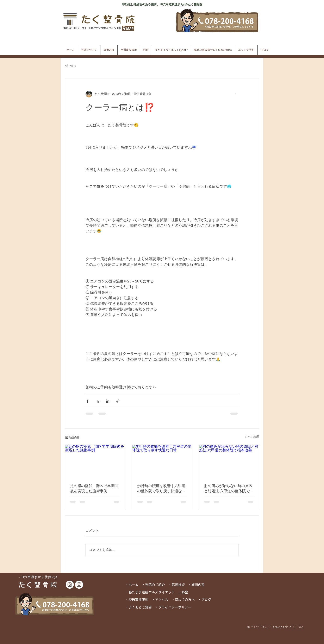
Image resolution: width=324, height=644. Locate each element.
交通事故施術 (138, 600)
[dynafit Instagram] (79, 585)
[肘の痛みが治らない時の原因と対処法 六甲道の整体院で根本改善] (229, 461)
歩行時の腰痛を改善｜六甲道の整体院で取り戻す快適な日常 (161, 488)
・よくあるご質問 (138, 607)
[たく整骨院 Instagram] (70, 585)
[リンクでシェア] (118, 401)
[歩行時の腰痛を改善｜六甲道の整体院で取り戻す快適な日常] (162, 461)
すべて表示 (252, 437)
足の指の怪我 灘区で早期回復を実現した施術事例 (94, 488)
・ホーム (133, 585)
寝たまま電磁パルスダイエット (153, 592)
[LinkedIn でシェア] (108, 401)
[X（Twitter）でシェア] (98, 401)
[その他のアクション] (236, 94)
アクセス (162, 600)
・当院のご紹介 (153, 585)
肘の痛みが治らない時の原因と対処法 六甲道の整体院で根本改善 (229, 488)
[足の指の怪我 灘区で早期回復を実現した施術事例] (95, 461)
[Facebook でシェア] (88, 401)
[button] (89, 50)
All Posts (70, 66)
